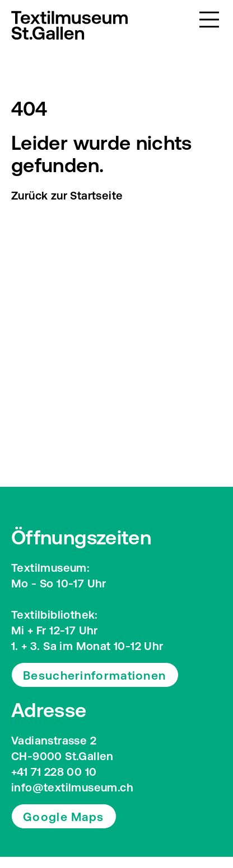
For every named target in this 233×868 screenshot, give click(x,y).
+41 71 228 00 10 (54, 772)
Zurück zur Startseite (67, 195)
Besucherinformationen (94, 675)
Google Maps (63, 817)
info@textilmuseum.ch (72, 787)
